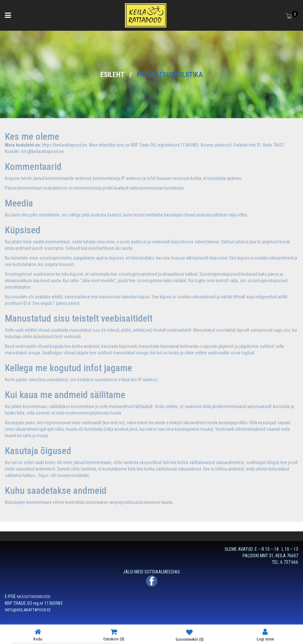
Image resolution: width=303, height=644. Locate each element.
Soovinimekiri (190, 635)
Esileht (112, 75)
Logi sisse (265, 635)
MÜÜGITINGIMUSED (34, 597)
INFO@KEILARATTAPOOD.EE (28, 610)
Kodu (38, 635)
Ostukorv (114, 635)
